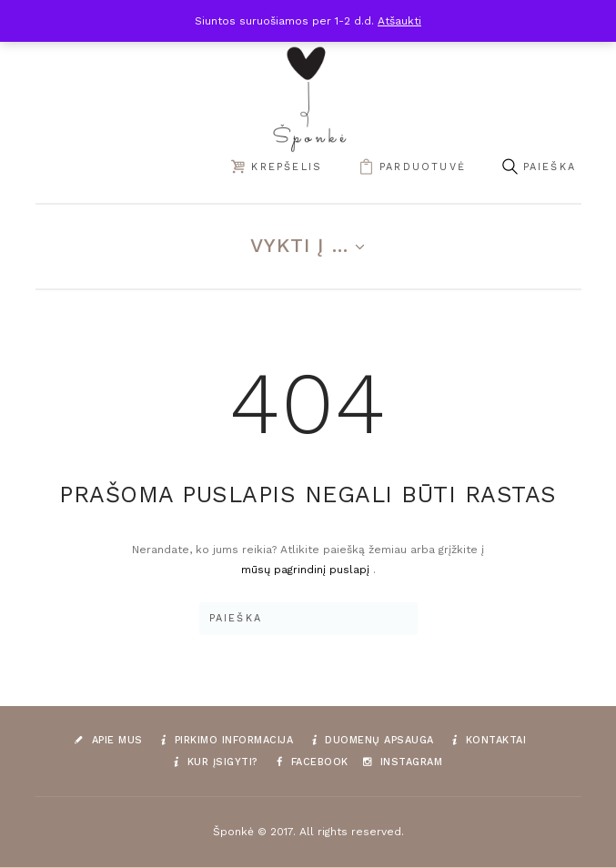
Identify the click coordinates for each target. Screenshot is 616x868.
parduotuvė (423, 167)
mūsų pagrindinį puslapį (307, 570)
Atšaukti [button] (399, 21)
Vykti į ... (300, 245)
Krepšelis (287, 167)
